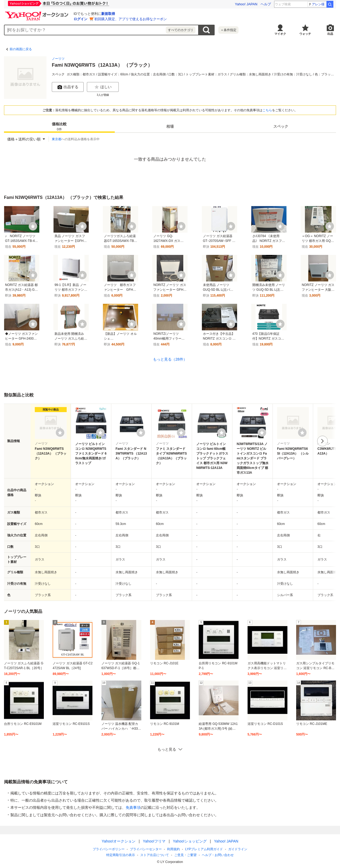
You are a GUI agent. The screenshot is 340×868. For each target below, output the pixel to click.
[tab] (59, 126)
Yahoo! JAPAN (246, 4)
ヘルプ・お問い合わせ (218, 855)
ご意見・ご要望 (185, 855)
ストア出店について (155, 855)
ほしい (103, 87)
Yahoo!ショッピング (190, 841)
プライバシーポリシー (109, 849)
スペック (281, 126)
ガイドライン (238, 849)
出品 (330, 34)
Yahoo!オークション (119, 841)
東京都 (57, 139)
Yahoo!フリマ (154, 841)
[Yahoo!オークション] (37, 13)
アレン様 (316, 4)
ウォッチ (305, 34)
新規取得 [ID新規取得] (108, 14)
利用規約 (173, 849)
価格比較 (59, 127)
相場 (170, 126)
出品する (68, 87)
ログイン (80, 19)
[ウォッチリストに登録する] (60, 433)
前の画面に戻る (21, 49)
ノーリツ (58, 59)
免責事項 (133, 807)
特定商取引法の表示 (121, 855)
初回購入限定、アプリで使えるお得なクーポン (131, 19)
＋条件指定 (228, 30)
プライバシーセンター (146, 849)
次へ (322, 441)
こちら (267, 110)
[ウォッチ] (33, 226)
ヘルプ (266, 4)
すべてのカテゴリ (181, 30)
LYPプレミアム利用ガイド (204, 849)
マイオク (280, 34)
